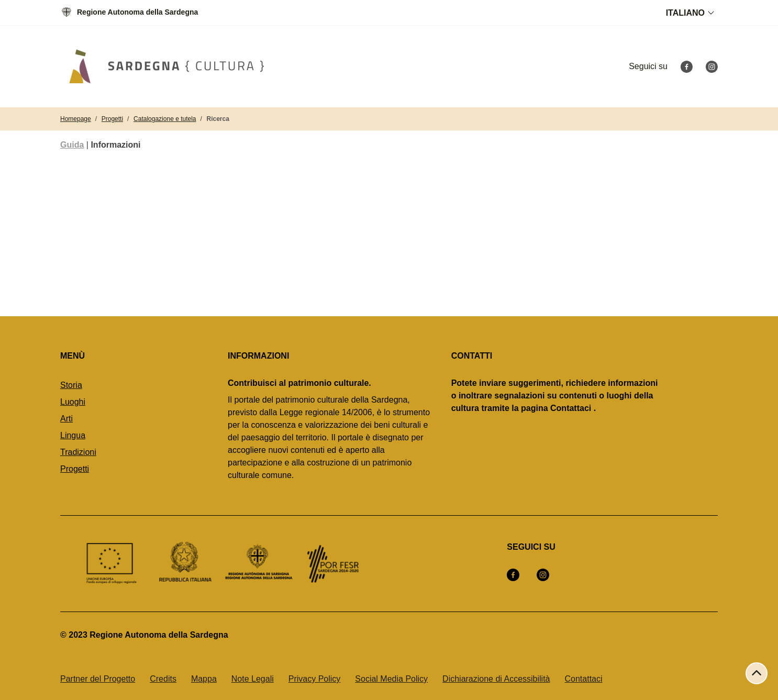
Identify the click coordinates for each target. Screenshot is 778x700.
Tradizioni (78, 452)
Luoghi (73, 402)
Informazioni (115, 145)
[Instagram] (712, 66)
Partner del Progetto (98, 679)
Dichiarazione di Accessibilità (496, 679)
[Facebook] (686, 66)
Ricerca (218, 119)
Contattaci (584, 679)
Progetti (112, 119)
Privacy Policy (315, 679)
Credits (163, 679)
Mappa (204, 679)
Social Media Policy (391, 679)
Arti (66, 419)
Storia (71, 385)
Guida (72, 145)
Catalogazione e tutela (165, 119)
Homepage (76, 119)
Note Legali (253, 679)
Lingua (73, 435)
